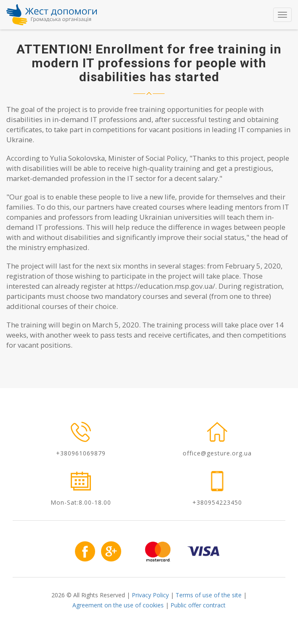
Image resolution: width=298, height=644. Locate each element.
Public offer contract (198, 605)
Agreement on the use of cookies (118, 605)
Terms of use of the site (209, 595)
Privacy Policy (150, 595)
